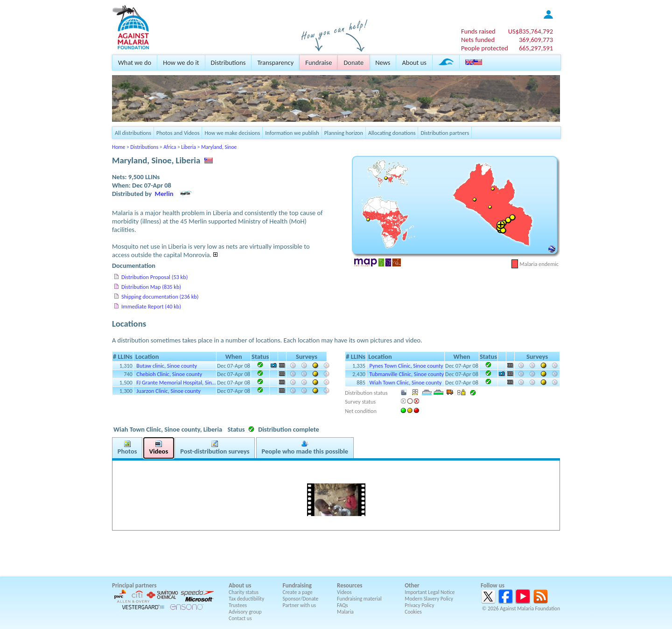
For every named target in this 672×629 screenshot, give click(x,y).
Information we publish (292, 133)
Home (119, 147)
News (383, 63)
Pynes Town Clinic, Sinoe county (406, 366)
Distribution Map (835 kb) (151, 287)
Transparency (275, 63)
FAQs (343, 605)
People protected (485, 48)
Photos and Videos (178, 133)
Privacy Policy (419, 605)
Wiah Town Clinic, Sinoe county (406, 382)
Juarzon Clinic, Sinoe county (168, 391)
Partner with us (300, 605)
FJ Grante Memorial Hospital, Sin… (176, 382)
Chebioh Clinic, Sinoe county (169, 374)
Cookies (413, 612)
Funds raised (478, 31)
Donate (353, 63)
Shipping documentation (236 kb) (160, 297)
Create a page (298, 592)
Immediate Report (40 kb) (151, 306)
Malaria (345, 612)
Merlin (164, 194)
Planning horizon (344, 133)
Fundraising (297, 585)
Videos (344, 592)
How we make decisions (232, 133)
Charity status (244, 592)
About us (414, 63)
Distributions (228, 63)
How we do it (181, 63)
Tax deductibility (246, 599)
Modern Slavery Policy (429, 599)
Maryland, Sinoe (219, 147)
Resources (350, 585)
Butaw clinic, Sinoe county (167, 366)
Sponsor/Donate (301, 599)
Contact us (240, 618)
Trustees (238, 605)
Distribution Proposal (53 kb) (154, 277)
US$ (531, 31)
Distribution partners (445, 133)
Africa (170, 147)
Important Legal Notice (430, 592)
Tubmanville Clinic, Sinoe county (407, 374)
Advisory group (245, 612)
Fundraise (318, 63)
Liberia (189, 147)
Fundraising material (359, 599)
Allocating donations (392, 133)
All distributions (133, 133)
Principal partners (134, 585)
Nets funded (478, 40)
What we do (135, 63)
